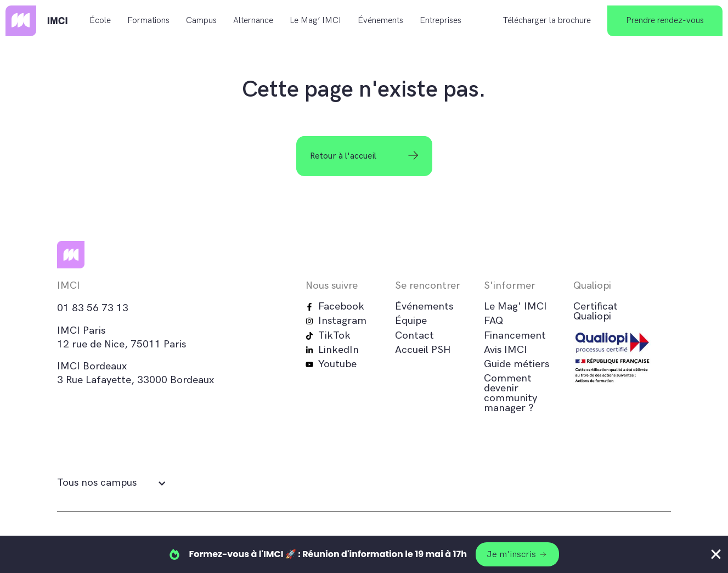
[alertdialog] (364, 554)
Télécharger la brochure (547, 21)
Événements (380, 21)
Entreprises (441, 21)
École (100, 21)
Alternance (253, 21)
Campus (201, 21)
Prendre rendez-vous (665, 21)
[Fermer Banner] (716, 554)
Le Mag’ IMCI (315, 21)
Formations (148, 21)
